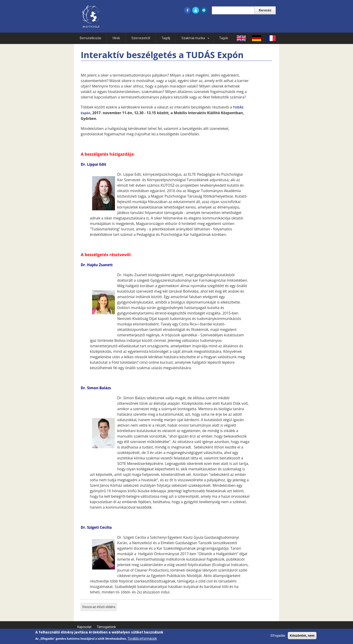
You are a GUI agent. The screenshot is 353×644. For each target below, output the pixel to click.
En (241, 38)
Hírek (116, 38)
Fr (271, 38)
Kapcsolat (84, 627)
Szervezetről (141, 38)
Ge (256, 38)
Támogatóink (106, 627)
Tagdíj (166, 38)
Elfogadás (278, 637)
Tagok (224, 38)
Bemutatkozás (91, 38)
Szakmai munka (196, 40)
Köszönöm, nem (302, 637)
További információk (142, 640)
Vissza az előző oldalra (99, 607)
